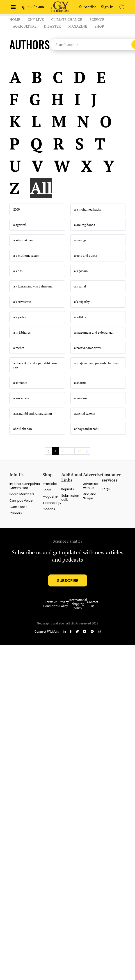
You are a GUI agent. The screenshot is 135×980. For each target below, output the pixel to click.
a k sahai (80, 286)
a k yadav (20, 317)
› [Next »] (87, 451)
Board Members (22, 494)
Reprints (68, 489)
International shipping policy (78, 604)
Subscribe (88, 7)
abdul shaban (23, 429)
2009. (17, 209)
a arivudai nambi (25, 240)
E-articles (50, 484)
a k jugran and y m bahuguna (33, 286)
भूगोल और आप (33, 7)
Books (47, 490)
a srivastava (21, 398)
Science (97, 19)
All (41, 188)
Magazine (78, 26)
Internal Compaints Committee (25, 486)
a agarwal (20, 225)
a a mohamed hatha (88, 209)
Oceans (49, 509)
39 (79, 451)
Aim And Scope (90, 496)
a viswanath (82, 398)
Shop (99, 26)
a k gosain (81, 271)
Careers (16, 513)
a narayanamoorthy (88, 348)
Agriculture (25, 26)
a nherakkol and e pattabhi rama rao (35, 365)
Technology (52, 503)
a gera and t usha (86, 256)
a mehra (19, 348)
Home (15, 19)
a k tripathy (82, 302)
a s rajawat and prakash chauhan (96, 363)
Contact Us (93, 604)
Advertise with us (90, 486)
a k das (18, 271)
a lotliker (80, 317)
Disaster (52, 26)
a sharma (80, 383)
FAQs (106, 489)
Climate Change (67, 19)
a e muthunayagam (26, 256)
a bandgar (81, 240)
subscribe (68, 580)
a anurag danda (85, 225)
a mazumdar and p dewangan (94, 332)
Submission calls (70, 498)
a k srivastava (22, 302)
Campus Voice (21, 501)
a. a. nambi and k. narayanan (33, 413)
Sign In (107, 7)
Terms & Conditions (51, 604)
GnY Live (36, 19)
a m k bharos (22, 332)
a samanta (20, 383)
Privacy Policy (64, 604)
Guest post (18, 507)
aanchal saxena (85, 413)
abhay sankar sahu (87, 429)
